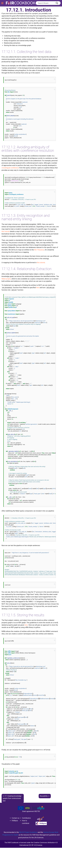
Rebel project (6, 279)
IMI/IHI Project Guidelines (28, 832)
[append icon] (57, 3)
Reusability (44, 796)
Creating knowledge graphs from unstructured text (12, 798)
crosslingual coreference (10, 168)
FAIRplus (15, 821)
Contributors (26, 818)
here (38, 288)
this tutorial (6, 231)
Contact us (16, 818)
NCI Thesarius (39, 250)
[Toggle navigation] (2, 3)
